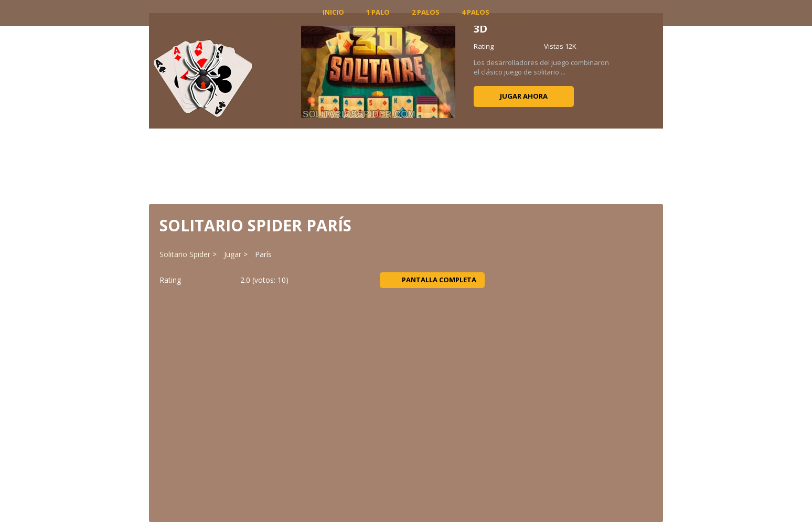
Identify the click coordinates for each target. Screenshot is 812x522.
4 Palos (476, 12)
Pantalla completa (432, 280)
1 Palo (378, 12)
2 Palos (426, 12)
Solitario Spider (185, 254)
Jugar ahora (524, 96)
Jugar (233, 254)
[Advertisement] (406, 165)
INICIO (333, 12)
